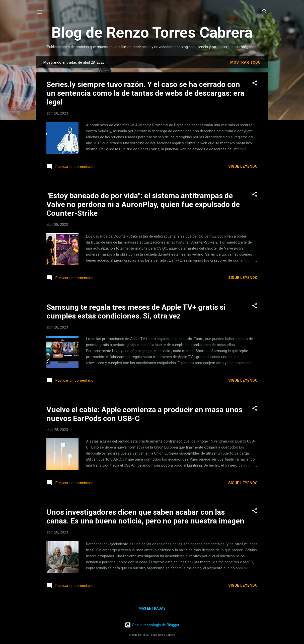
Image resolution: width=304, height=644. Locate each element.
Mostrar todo (245, 62)
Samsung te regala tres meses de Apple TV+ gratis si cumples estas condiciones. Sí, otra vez (136, 311)
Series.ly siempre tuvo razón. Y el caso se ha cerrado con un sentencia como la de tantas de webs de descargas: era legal (145, 93)
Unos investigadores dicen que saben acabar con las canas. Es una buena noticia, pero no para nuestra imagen (145, 516)
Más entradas (152, 608)
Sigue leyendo (243, 166)
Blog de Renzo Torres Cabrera (152, 32)
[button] (255, 83)
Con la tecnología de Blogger (152, 625)
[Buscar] (265, 12)
